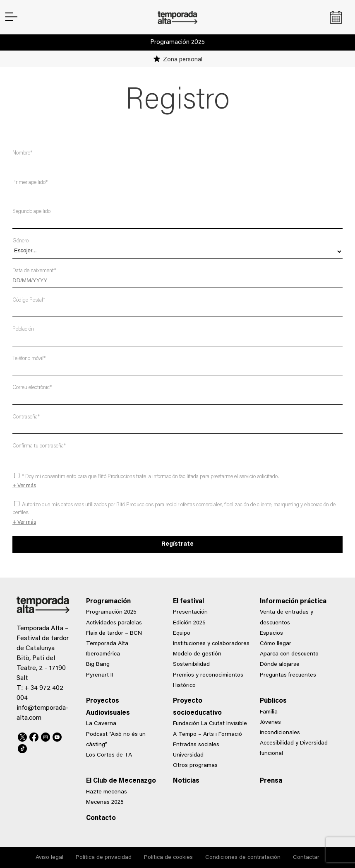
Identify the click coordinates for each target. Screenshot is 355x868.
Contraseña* (26, 417)
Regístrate (177, 544)
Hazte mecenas (107, 792)
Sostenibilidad (191, 665)
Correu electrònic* (32, 388)
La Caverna (101, 724)
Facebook (34, 736)
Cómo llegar (276, 644)
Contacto (101, 818)
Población (23, 329)
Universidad (188, 755)
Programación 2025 (177, 42)
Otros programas (195, 766)
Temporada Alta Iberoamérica (107, 649)
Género (20, 241)
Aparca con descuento (289, 654)
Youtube (57, 736)
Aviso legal (49, 858)
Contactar (306, 858)
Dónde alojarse (280, 665)
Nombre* (22, 153)
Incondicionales (280, 733)
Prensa (271, 781)
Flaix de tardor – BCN (114, 633)
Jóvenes (270, 723)
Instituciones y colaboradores (211, 644)
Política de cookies (168, 858)
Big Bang (98, 665)
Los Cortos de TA (109, 755)
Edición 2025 (189, 623)
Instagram (46, 736)
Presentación (190, 612)
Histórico (184, 686)
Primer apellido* (30, 183)
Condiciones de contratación (243, 858)
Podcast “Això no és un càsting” (116, 740)
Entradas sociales (196, 745)
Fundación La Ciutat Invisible (210, 724)
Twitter (22, 736)
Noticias (186, 781)
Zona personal (183, 60)
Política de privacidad (104, 858)
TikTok (22, 747)
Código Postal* (29, 300)
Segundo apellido (31, 212)
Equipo (182, 633)
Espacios (271, 633)
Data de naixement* (34, 271)
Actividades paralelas (114, 623)
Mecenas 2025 (105, 803)
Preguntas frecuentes (288, 675)
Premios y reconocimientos (208, 675)
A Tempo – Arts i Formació (207, 735)
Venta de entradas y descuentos (287, 618)
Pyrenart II (100, 675)
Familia (269, 712)
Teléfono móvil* (29, 359)
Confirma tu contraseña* (39, 446)
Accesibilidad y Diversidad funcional (294, 748)
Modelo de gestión (197, 654)
